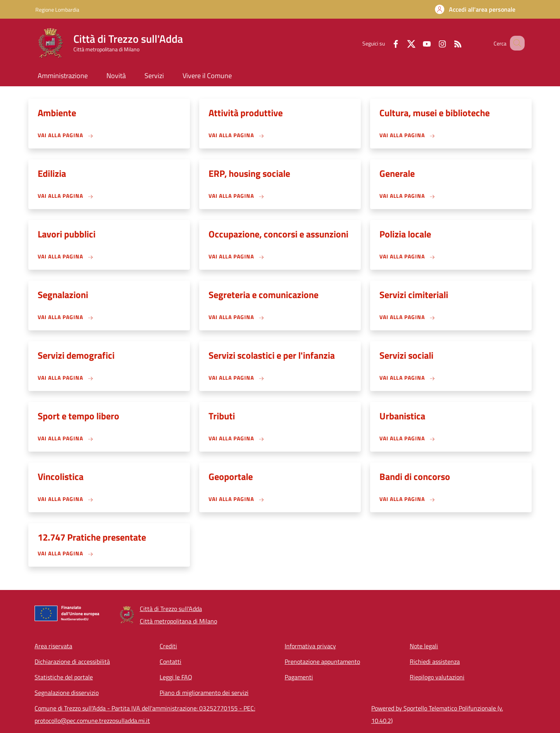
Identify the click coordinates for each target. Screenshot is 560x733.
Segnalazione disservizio (67, 693)
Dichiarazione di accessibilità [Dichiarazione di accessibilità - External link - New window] (72, 661)
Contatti (170, 661)
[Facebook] (386, 43)
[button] (475, 9)
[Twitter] (402, 43)
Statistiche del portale (64, 677)
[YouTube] (417, 43)
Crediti (168, 646)
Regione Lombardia (57, 10)
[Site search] (515, 43)
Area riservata (53, 646)
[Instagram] (433, 43)
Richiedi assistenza (435, 661)
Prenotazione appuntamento (322, 661)
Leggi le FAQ (176, 677)
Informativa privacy (310, 646)
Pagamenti (299, 677)
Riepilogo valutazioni (437, 677)
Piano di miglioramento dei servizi (204, 693)
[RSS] (448, 43)
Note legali (424, 646)
